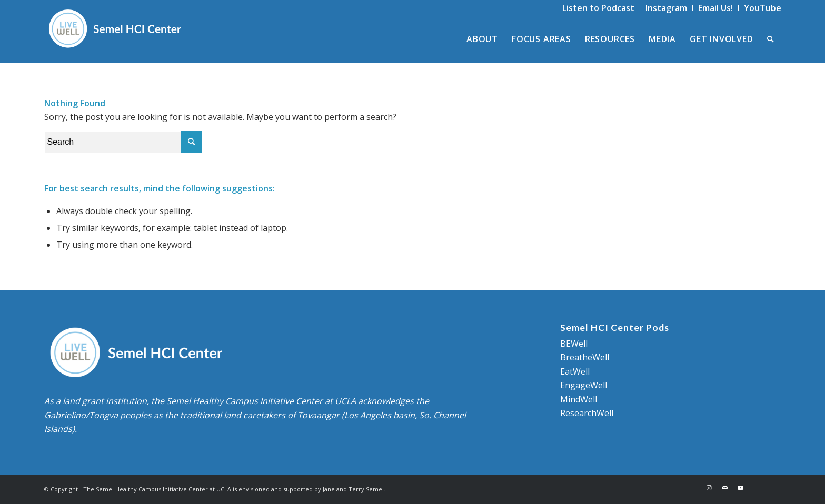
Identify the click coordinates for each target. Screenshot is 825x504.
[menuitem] (599, 8)
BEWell (574, 344)
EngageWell (584, 385)
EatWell (575, 371)
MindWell (579, 399)
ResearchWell (587, 413)
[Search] (771, 39)
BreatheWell (585, 357)
